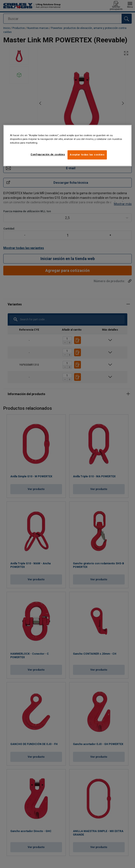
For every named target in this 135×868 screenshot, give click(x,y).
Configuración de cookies (48, 154)
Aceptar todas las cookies (87, 155)
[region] (67, 145)
